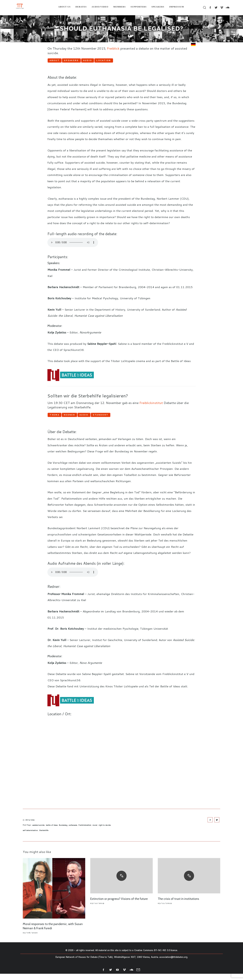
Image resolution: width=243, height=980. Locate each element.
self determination (30, 837)
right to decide (105, 831)
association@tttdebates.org (173, 963)
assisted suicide (38, 831)
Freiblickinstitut (151, 406)
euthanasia (73, 831)
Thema (60, 419)
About (60, 62)
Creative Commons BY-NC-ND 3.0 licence (156, 957)
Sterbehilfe (44, 837)
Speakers (88, 62)
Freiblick (113, 48)
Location (143, 62)
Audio (115, 62)
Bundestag (63, 831)
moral (95, 831)
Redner (86, 419)
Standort (139, 419)
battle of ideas (52, 831)
